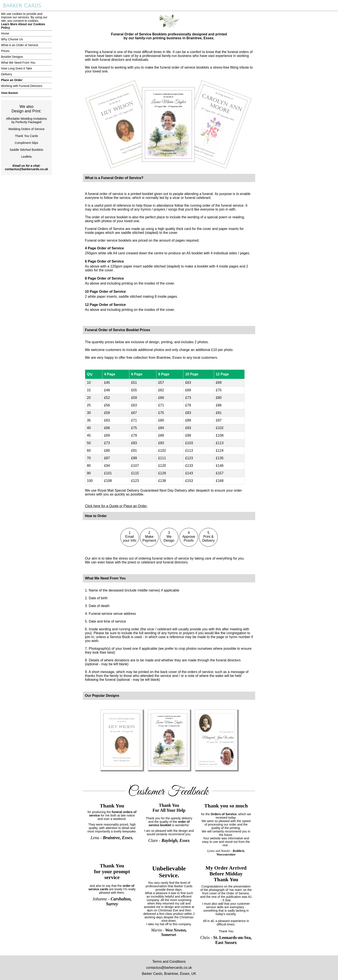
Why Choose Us (12, 39)
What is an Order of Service (20, 45)
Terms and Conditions (169, 962)
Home (5, 33)
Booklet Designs (12, 57)
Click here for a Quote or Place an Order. (116, 506)
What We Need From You (18, 63)
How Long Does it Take (17, 68)
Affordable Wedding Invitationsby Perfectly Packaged (26, 120)
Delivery (7, 74)
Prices (5, 51)
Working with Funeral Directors (22, 86)
